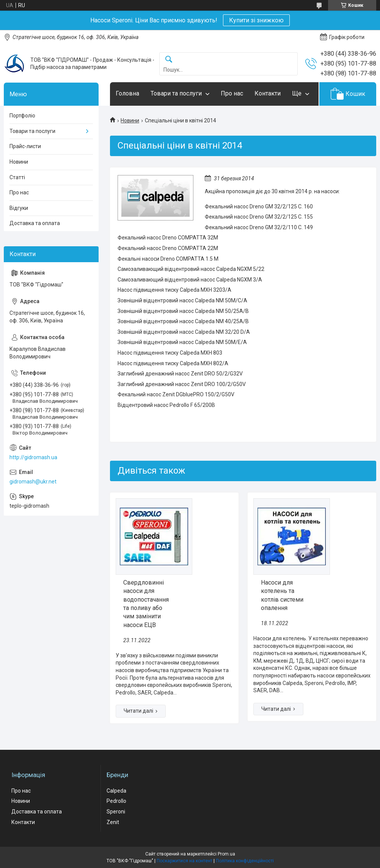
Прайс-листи (25, 146)
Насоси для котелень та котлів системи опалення (282, 595)
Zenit (113, 822)
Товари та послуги (176, 93)
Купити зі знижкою (256, 20)
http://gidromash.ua (33, 457)
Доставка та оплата (35, 223)
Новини (130, 120)
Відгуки (19, 208)
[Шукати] (169, 60)
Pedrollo (116, 801)
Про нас (232, 93)
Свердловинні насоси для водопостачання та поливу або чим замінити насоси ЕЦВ (146, 604)
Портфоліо (22, 116)
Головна (127, 93)
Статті (17, 177)
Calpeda (116, 791)
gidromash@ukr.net (33, 482)
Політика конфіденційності (245, 861)
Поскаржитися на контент (185, 861)
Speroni (116, 812)
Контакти (268, 93)
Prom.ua (226, 854)
